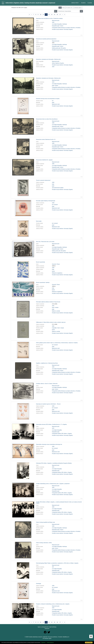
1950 (53, 507)
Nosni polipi (39, 221)
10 (41, 15)
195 (53, 567)
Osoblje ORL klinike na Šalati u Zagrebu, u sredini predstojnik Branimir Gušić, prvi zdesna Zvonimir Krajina (59, 503)
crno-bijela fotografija (57, 24)
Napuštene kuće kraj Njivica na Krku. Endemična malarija (49, 18)
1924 (53, 67)
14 (52, 15)
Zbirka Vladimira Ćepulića (58, 63)
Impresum (47, 628)
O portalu (90, 3)
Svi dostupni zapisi (47, 638)
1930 (53, 123)
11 (43, 15)
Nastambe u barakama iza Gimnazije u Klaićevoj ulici (48, 59)
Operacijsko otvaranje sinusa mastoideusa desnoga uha (49, 444)
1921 (53, 428)
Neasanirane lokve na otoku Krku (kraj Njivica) (47, 119)
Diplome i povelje (56, 311)
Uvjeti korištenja (53, 627)
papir (53, 86)
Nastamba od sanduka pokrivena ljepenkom (46, 39)
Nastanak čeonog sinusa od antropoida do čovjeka (48, 99)
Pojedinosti (43, 643)
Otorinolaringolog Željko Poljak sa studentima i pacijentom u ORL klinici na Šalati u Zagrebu (57, 563)
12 (46, 15)
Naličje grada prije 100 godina (59, 48)
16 (57, 15)
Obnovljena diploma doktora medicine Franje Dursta (48, 302)
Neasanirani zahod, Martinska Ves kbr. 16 (46, 139)
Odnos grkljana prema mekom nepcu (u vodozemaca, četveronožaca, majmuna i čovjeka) (57, 343)
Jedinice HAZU (75, 3)
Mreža (63, 8)
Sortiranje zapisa (78, 8)
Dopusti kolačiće (89, 642)
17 (60, 15)
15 (55, 15)
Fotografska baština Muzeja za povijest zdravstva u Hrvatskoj (66, 28)
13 (49, 15)
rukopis (57, 307)
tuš (53, 101)
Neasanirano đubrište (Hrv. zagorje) (44, 160)
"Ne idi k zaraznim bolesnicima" (43, 180)
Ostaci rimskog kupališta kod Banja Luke (45, 522)
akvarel (56, 205)
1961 (53, 326)
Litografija (54, 328)
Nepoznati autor (56, 21)
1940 (53, 22)
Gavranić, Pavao (56, 264)
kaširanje (65, 24)
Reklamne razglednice (57, 273)
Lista (60, 8)
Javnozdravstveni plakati (58, 188)
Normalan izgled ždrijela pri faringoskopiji (46, 201)
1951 (53, 306)
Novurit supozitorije (40, 262)
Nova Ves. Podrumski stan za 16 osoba (45, 242)
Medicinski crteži (56, 104)
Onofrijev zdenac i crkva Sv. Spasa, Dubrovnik (47, 384)
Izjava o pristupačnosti (43, 627)
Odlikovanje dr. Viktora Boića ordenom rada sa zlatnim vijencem (51, 322)
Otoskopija (39, 584)
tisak (53, 184)
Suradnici (83, 3)
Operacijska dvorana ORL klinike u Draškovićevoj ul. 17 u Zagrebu (51, 424)
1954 (53, 487)
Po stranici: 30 (69, 8)
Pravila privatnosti (50, 643)
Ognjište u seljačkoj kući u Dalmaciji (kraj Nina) (47, 363)
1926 (53, 182)
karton (62, 26)
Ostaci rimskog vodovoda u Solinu (44, 543)
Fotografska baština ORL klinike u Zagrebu (62, 434)
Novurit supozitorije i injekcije (43, 282)
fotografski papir (56, 26)
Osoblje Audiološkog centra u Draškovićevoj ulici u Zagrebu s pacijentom (53, 484)
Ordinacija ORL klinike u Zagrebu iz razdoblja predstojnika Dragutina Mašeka (54, 463)
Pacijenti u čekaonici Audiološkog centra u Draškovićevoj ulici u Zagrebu (53, 604)
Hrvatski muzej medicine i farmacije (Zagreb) (62, 29)
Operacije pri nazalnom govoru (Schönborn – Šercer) (48, 404)
